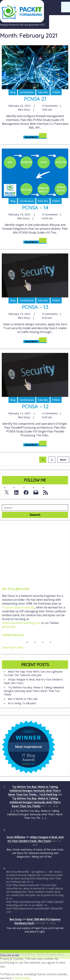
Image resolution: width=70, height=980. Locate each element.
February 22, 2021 (19, 106)
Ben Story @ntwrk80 (16, 589)
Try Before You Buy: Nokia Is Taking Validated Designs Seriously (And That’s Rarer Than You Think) (34, 691)
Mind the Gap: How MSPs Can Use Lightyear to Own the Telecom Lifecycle (33, 673)
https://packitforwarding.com (21, 623)
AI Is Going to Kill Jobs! (22, 703)
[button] (9, 955)
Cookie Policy (22, 978)
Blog (13, 92)
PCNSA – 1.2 (35, 406)
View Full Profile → (14, 648)
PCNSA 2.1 (35, 99)
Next (63, 460)
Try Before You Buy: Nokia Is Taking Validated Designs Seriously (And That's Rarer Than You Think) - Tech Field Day (35, 791)
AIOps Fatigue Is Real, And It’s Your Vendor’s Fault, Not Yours (33, 681)
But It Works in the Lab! (23, 699)
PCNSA (56, 92)
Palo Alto (43, 92)
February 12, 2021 (19, 413)
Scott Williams (16, 837)
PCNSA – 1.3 (35, 307)
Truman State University (18, 607)
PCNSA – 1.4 (35, 208)
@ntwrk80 (9, 627)
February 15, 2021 (19, 314)
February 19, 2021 (19, 214)
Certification (27, 92)
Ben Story (24, 109)
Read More (35, 137)
